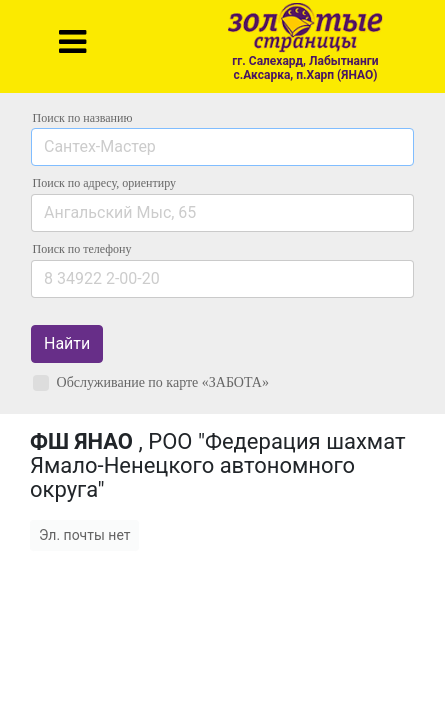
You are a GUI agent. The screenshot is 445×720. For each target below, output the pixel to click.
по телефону (82, 249)
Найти (67, 343)
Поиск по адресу (104, 183)
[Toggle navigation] (72, 42)
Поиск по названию (83, 118)
